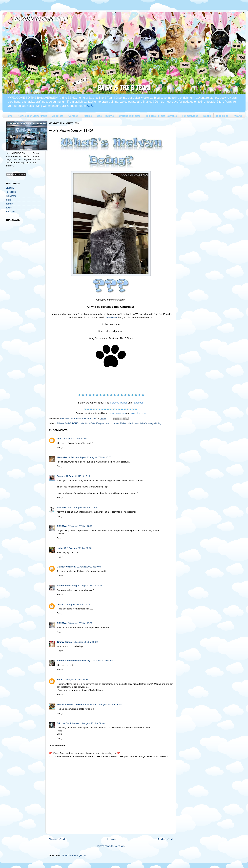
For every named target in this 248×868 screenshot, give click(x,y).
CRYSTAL (62, 526)
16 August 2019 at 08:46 (92, 723)
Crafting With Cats (130, 116)
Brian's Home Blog (67, 586)
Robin (60, 679)
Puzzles (87, 116)
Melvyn (124, 423)
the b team (134, 423)
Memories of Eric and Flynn (71, 457)
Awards (238, 116)
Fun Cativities (190, 116)
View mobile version (111, 846)
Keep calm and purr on (108, 423)
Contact (73, 116)
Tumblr (9, 204)
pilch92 (61, 604)
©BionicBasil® (64, 423)
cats (82, 423)
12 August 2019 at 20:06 (79, 548)
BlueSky (10, 188)
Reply (60, 447)
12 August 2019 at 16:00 (99, 457)
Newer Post (57, 839)
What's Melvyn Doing (151, 423)
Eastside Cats (64, 507)
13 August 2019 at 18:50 (85, 642)
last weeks (112, 318)
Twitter (9, 208)
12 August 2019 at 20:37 (90, 586)
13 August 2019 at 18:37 (80, 623)
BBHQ (75, 423)
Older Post (165, 839)
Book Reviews (105, 116)
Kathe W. (62, 548)
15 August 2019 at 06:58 (109, 704)
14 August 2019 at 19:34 (76, 679)
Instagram (11, 196)
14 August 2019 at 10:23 (103, 661)
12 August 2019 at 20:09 (89, 567)
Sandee (61, 476)
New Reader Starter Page (32, 116)
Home (9, 116)
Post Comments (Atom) (74, 855)
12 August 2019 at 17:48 (85, 507)
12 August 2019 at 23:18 (78, 604)
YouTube (10, 212)
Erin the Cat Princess (68, 723)
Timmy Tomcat (65, 642)
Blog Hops (222, 116)
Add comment (58, 746)
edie (59, 439)
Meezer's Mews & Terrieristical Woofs (77, 704)
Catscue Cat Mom (66, 567)
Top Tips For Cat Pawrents (161, 116)
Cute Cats (90, 423)
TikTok (9, 200)
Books (207, 116)
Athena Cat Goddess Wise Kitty (74, 661)
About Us (58, 116)
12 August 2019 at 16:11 (78, 476)
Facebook (11, 192)
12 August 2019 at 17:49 (80, 526)
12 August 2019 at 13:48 (74, 439)
